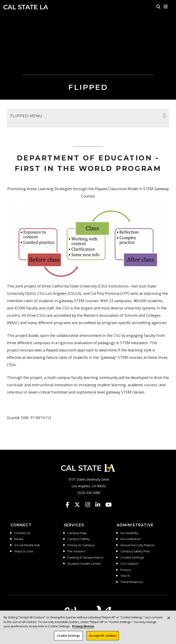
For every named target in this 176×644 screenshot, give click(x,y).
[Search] (158, 7)
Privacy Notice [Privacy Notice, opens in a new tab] (83, 630)
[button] (166, 7)
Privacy (126, 570)
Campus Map (77, 533)
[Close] (169, 622)
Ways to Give (24, 551)
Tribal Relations (132, 582)
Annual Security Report (137, 545)
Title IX (125, 576)
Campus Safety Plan (135, 551)
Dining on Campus (81, 545)
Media (19, 539)
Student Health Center (84, 564)
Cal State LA (26, 7)
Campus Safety (79, 539)
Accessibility (129, 533)
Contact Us (22, 533)
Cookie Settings (132, 558)
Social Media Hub (27, 545)
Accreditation (131, 539)
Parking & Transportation (85, 558)
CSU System (129, 564)
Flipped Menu (26, 116)
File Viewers (76, 551)
